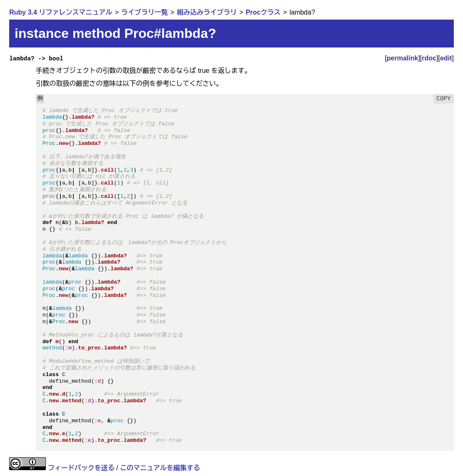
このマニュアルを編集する (160, 468)
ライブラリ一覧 (145, 12)
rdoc (429, 58)
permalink (403, 58)
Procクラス (263, 12)
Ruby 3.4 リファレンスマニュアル (61, 12)
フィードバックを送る (81, 468)
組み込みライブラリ (207, 12)
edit (446, 58)
